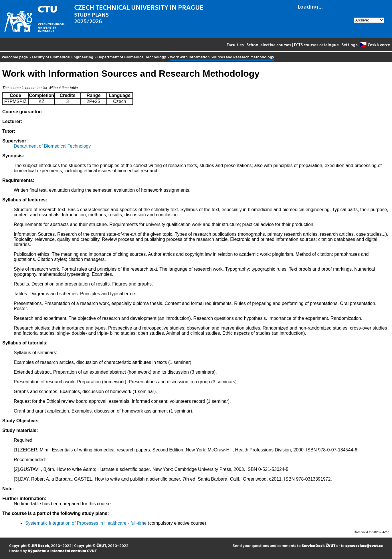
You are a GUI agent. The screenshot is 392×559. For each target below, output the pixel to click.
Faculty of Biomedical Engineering (63, 57)
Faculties (235, 45)
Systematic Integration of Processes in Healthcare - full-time (86, 523)
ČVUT (101, 545)
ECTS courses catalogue (316, 45)
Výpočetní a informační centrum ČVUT (62, 551)
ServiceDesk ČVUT (318, 545)
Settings (350, 45)
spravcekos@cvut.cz (364, 545)
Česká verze (375, 45)
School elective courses (269, 45)
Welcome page (15, 57)
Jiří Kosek (40, 545)
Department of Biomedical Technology (132, 57)
